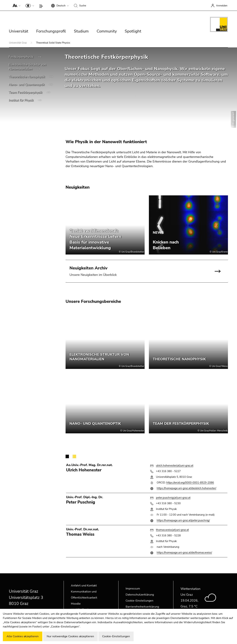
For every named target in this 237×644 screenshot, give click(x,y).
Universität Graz (18, 43)
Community (107, 31)
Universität (19, 31)
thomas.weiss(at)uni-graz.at (172, 530)
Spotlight (133, 31)
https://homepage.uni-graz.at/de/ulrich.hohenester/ (186, 488)
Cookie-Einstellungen (139, 601)
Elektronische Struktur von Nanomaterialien (27, 67)
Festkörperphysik (21, 57)
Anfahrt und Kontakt (84, 586)
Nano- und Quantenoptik (27, 85)
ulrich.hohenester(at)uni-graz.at (175, 466)
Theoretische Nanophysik (27, 77)
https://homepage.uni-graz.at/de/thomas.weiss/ (184, 553)
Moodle (76, 604)
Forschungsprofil (51, 31)
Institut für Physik (22, 100)
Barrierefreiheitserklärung (142, 607)
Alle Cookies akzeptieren (23, 636)
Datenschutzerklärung (140, 595)
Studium (81, 31)
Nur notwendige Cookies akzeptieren (70, 636)
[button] (16, 5)
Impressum (133, 589)
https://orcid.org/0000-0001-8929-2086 (190, 483)
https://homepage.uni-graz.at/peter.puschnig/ (183, 520)
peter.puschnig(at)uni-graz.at (173, 498)
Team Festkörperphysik (26, 92)
